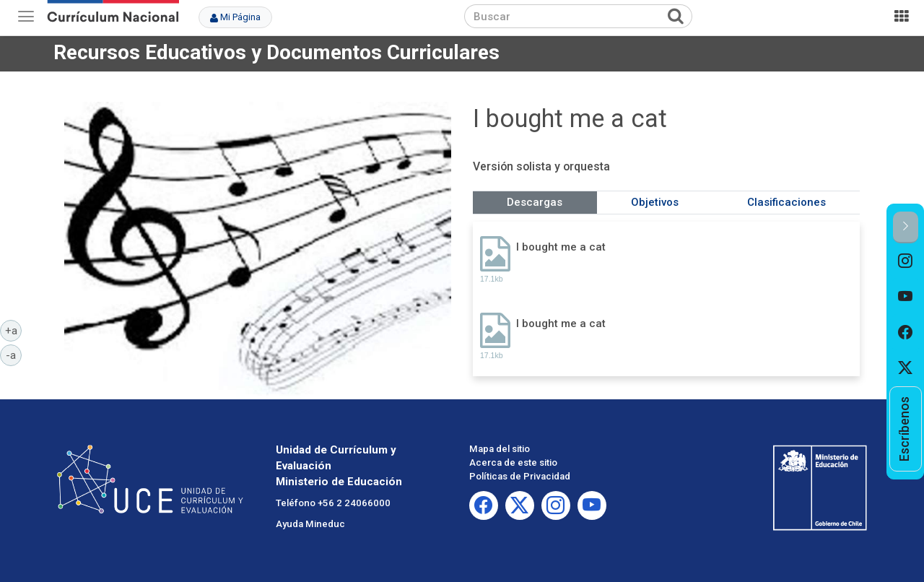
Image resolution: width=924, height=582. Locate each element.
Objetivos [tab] (655, 202)
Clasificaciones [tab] (786, 202)
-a (14, 355)
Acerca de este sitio (513, 462)
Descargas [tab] (535, 202)
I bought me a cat (561, 247)
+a (14, 330)
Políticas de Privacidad (520, 476)
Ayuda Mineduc (310, 524)
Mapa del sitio (500, 449)
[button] (906, 227)
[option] (906, 261)
